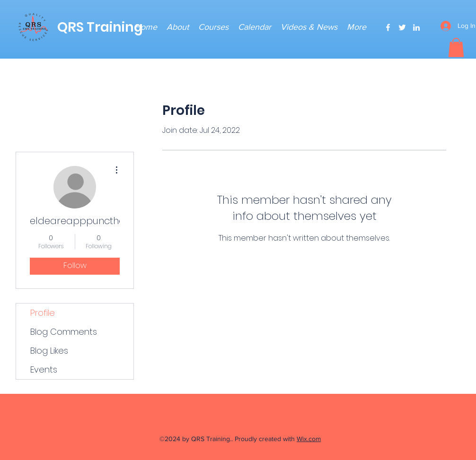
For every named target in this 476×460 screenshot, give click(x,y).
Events (44, 369)
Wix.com (309, 439)
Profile (43, 313)
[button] (456, 48)
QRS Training (100, 27)
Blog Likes (49, 351)
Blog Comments (64, 332)
